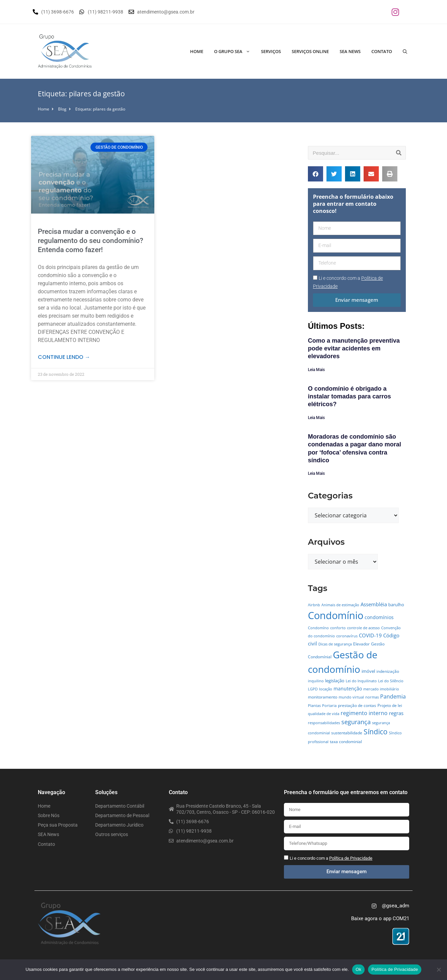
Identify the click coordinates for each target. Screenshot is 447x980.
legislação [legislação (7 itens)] (335, 681)
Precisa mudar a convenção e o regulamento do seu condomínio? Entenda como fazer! (90, 241)
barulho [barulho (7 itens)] (396, 605)
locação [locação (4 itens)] (326, 689)
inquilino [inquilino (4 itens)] (316, 681)
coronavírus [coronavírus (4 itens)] (347, 636)
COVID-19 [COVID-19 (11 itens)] (370, 635)
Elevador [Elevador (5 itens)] (361, 644)
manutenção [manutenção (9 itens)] (348, 689)
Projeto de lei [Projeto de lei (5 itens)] (390, 705)
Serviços (271, 51)
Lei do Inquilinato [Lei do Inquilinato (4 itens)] (361, 681)
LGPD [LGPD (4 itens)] (313, 689)
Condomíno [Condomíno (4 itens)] (318, 628)
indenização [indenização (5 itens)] (388, 671)
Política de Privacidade (395, 969)
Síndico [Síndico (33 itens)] (376, 732)
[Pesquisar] (399, 153)
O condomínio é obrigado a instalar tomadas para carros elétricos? (349, 397)
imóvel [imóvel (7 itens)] (368, 671)
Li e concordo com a (331, 858)
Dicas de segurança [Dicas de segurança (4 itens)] (335, 644)
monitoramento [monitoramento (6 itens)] (323, 697)
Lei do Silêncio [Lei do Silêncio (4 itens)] (391, 681)
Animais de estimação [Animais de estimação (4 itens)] (340, 605)
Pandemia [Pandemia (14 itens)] (393, 696)
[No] (439, 970)
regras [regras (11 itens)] (396, 713)
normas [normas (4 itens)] (372, 697)
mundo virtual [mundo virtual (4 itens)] (351, 697)
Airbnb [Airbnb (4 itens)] (314, 605)
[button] (315, 174)
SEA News (350, 51)
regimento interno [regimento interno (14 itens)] (364, 713)
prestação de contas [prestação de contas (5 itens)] (357, 705)
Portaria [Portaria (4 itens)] (329, 706)
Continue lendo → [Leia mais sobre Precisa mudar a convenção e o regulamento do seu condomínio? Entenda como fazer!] (64, 357)
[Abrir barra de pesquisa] (405, 51)
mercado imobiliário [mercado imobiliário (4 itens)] (381, 689)
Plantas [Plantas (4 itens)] (314, 706)
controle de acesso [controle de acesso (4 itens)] (363, 628)
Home (197, 51)
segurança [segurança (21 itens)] (356, 722)
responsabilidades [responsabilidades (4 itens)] (324, 723)
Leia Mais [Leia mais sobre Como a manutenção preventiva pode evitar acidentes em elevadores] (316, 370)
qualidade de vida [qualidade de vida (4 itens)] (324, 714)
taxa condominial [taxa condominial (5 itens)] (346, 742)
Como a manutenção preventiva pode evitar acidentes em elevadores (354, 349)
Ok (358, 969)
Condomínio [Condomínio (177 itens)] (336, 615)
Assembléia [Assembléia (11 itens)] (374, 604)
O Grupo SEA (235, 51)
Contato (382, 51)
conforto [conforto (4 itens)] (338, 628)
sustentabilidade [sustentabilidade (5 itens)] (347, 733)
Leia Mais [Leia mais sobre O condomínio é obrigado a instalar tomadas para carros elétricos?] (316, 418)
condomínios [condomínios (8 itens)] (379, 617)
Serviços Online (310, 51)
